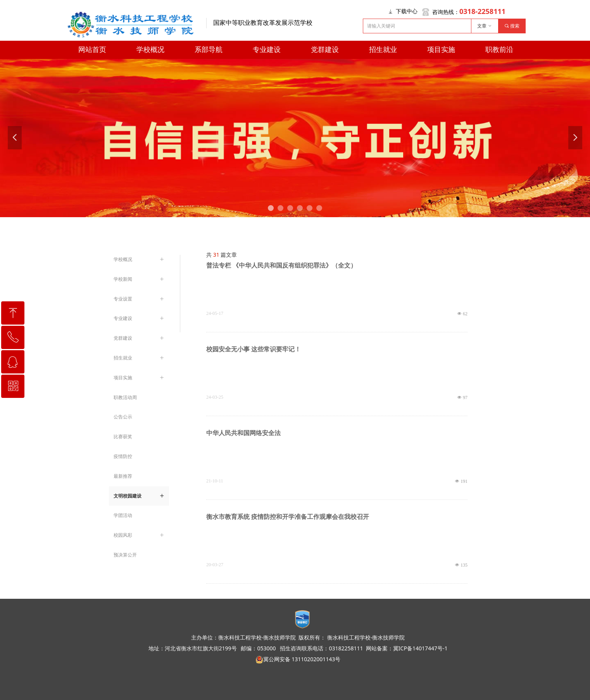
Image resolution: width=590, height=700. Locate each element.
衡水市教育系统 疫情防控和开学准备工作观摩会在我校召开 (288, 517)
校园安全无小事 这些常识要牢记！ (254, 349)
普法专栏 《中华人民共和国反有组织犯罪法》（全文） (281, 265)
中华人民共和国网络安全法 (243, 433)
